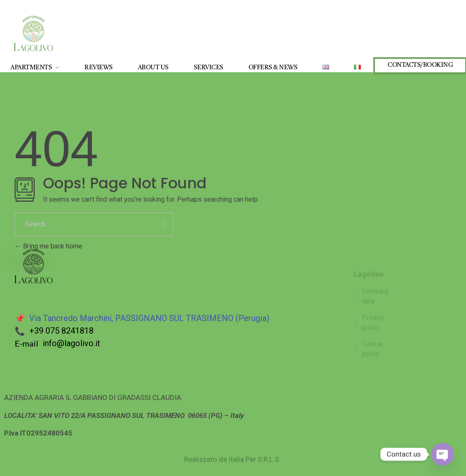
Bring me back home (48, 246)
